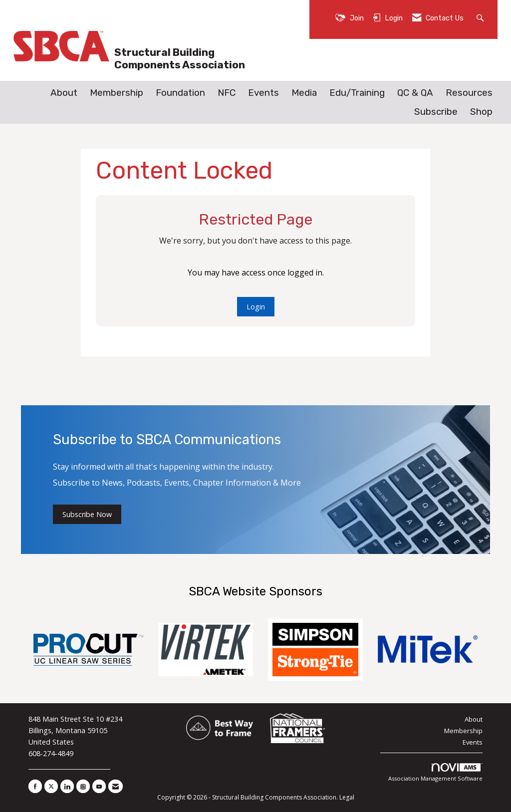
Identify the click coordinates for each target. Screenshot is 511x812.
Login (256, 307)
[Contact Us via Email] (116, 786)
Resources (469, 93)
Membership (117, 93)
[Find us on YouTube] (99, 786)
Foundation (180, 93)
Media (304, 93)
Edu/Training (357, 93)
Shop (481, 112)
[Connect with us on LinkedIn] (67, 786)
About (64, 93)
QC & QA (415, 93)
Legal (347, 797)
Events (263, 93)
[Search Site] (481, 17)
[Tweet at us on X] (51, 786)
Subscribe (436, 112)
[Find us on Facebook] (35, 786)
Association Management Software (435, 773)
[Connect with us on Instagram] (83, 786)
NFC (227, 93)
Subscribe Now (87, 514)
